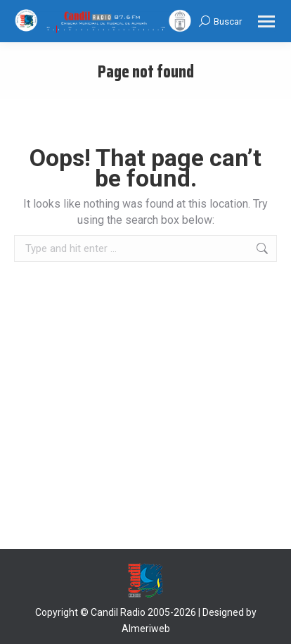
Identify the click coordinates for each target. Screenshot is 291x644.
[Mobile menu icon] (266, 21)
